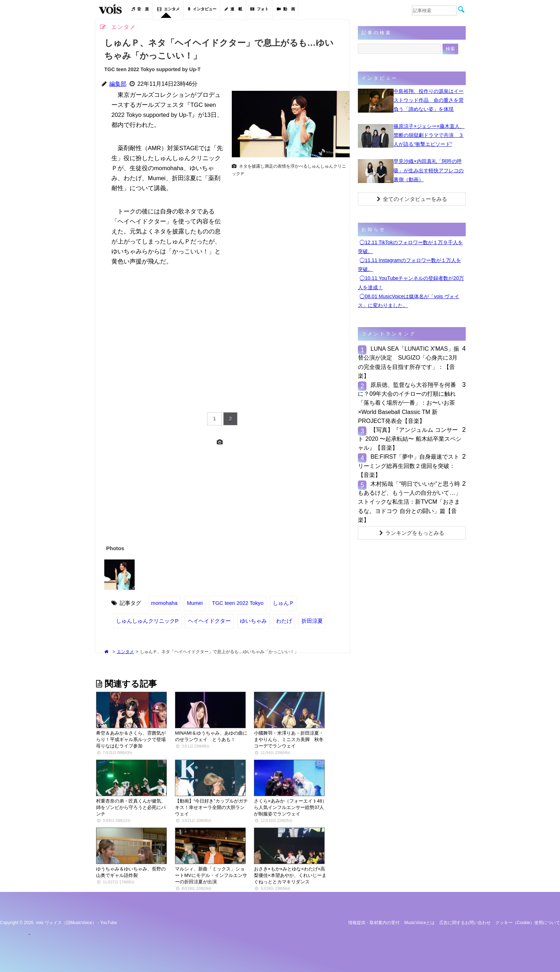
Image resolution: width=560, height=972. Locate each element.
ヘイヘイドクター (209, 621)
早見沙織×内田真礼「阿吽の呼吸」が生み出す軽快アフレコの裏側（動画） (429, 170)
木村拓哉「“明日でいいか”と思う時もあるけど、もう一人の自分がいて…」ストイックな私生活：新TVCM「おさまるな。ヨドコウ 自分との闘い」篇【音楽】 (409, 502)
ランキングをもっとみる (412, 533)
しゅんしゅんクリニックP (147, 621)
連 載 (233, 9)
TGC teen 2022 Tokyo (238, 603)
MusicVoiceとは (419, 923)
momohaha (164, 603)
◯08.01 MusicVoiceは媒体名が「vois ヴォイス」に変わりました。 (409, 301)
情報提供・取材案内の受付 (374, 923)
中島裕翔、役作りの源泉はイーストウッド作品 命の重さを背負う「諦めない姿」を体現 (429, 100)
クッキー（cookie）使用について (528, 923)
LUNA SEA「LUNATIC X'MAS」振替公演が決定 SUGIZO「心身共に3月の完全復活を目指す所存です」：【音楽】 (409, 362)
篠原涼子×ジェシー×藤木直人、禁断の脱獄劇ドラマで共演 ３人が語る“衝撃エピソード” (429, 135)
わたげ (284, 621)
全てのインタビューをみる (412, 199)
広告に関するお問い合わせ (465, 923)
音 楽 (140, 9)
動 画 (286, 9)
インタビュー (202, 9)
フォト (259, 9)
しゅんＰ (284, 603)
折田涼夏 (312, 621)
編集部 (118, 84)
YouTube (108, 923)
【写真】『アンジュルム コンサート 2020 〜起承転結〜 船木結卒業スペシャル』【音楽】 (410, 439)
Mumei (195, 603)
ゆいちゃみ (253, 621)
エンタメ (168, 9)
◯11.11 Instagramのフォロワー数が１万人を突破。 (409, 265)
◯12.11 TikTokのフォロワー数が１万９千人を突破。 (410, 247)
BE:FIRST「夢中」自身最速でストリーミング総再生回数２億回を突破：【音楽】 (409, 465)
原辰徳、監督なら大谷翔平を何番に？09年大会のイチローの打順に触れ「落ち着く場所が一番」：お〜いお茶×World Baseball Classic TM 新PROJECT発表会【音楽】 (407, 403)
